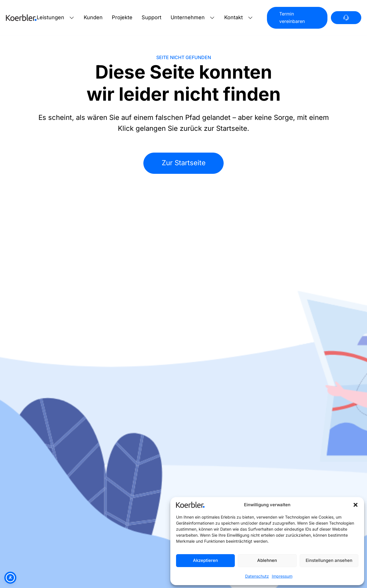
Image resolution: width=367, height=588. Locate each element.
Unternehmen (188, 17)
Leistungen (50, 17)
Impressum (282, 576)
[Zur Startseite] (21, 18)
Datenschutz (257, 576)
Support (152, 17)
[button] (356, 505)
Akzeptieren (205, 560)
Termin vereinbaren (292, 17)
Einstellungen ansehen (329, 560)
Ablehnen (267, 560)
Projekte (122, 17)
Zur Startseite (184, 163)
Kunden (93, 17)
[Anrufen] (346, 18)
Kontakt (234, 17)
